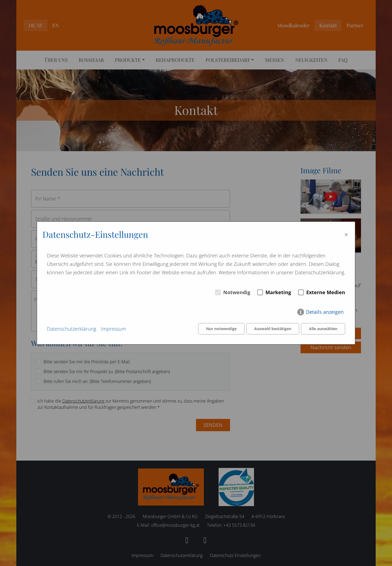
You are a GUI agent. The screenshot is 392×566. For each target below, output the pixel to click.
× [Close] (346, 234)
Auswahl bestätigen (273, 329)
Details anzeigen (325, 312)
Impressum (114, 329)
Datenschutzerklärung (71, 329)
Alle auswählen (323, 329)
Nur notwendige (221, 329)
